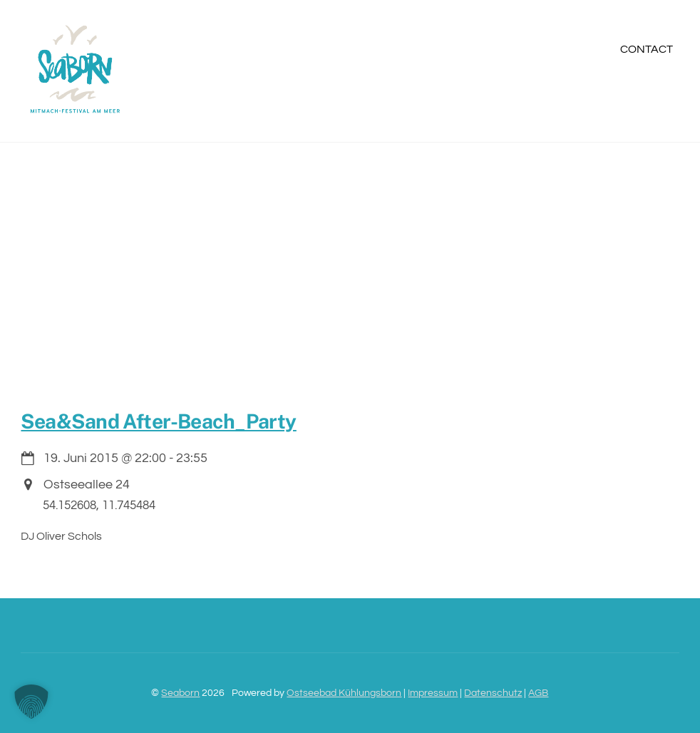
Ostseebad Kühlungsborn (344, 693)
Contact (647, 49)
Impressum (433, 693)
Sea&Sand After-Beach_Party (158, 421)
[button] (31, 702)
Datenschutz (493, 693)
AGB (538, 693)
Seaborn (180, 693)
